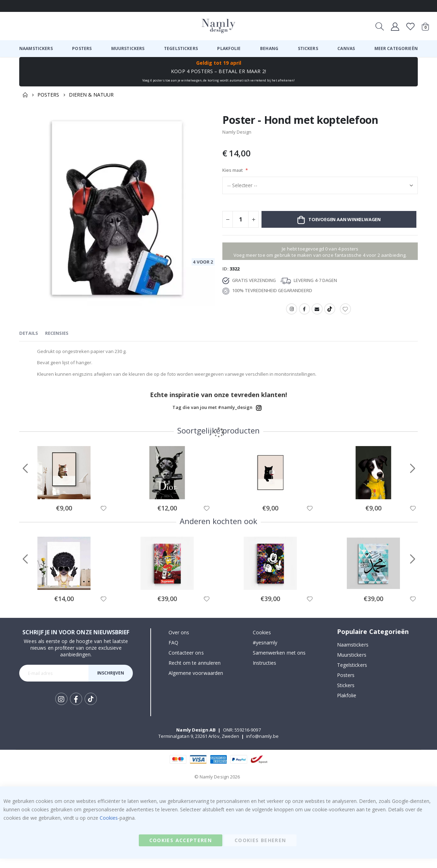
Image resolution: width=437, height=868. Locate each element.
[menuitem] (36, 49)
